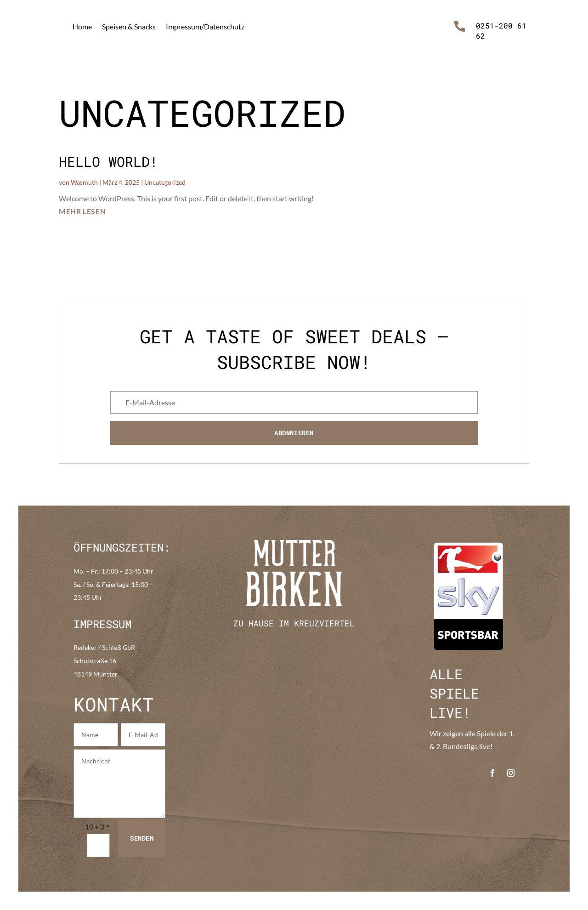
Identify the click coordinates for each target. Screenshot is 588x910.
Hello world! (108, 162)
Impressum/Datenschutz (205, 26)
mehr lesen (82, 211)
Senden (142, 838)
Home (82, 26)
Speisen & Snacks (129, 26)
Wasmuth (84, 182)
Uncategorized (165, 182)
